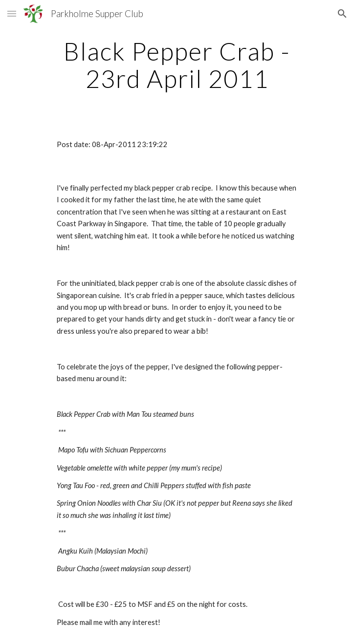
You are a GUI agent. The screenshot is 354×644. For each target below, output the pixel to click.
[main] (177, 65)
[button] (12, 13)
